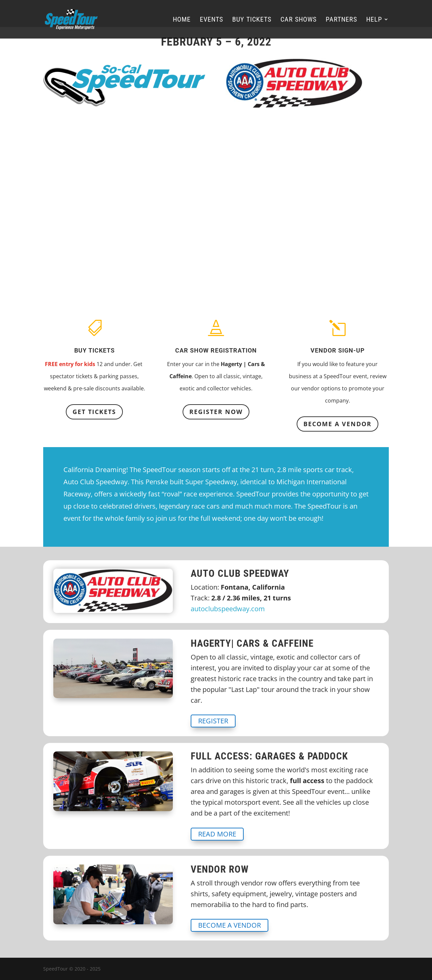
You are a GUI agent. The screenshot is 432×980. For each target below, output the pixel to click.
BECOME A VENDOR (337, 424)
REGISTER (213, 721)
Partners (341, 20)
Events (211, 20)
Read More (217, 834)
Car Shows (299, 20)
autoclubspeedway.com (228, 609)
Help (374, 20)
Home (182, 20)
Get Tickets (94, 412)
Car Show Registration (216, 350)
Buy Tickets (252, 20)
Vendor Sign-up (338, 350)
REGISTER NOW (216, 412)
